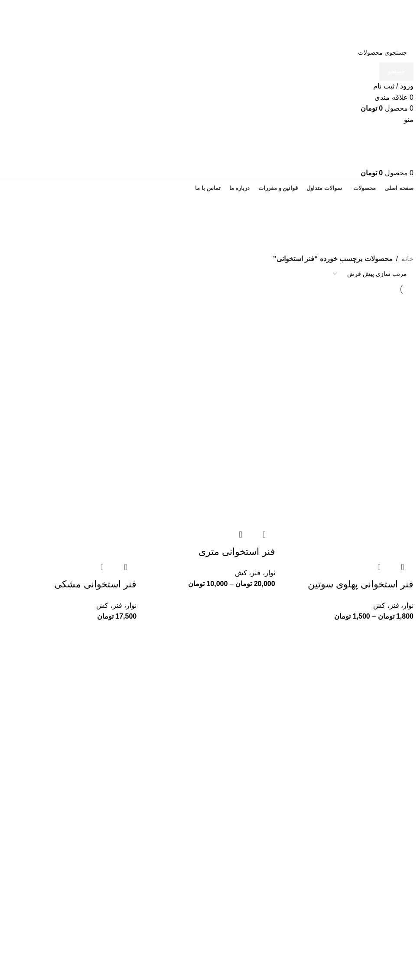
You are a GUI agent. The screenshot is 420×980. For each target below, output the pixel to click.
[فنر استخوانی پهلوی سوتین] (348, 360)
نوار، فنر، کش (393, 605)
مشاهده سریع (403, 567)
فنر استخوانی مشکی (95, 584)
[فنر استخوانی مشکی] (72, 360)
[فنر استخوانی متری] (210, 360)
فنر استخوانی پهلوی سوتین (361, 584)
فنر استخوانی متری (237, 551)
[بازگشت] (403, 208)
